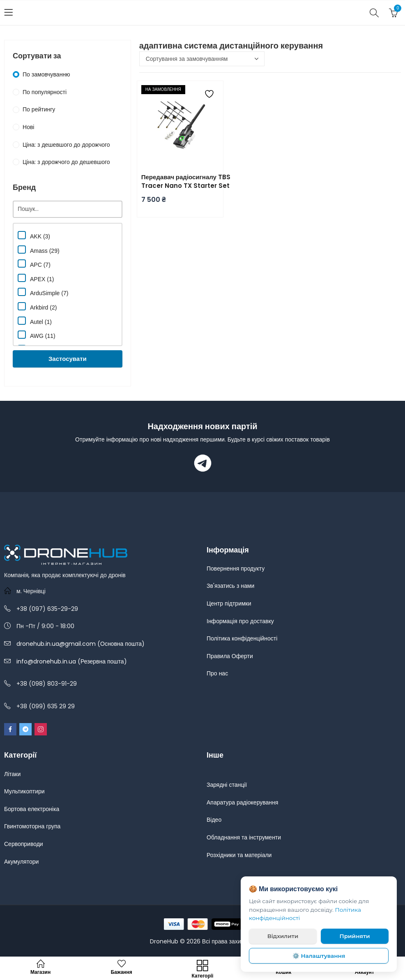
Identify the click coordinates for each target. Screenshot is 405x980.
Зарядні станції (227, 785)
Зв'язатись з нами (230, 586)
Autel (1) (35, 321)
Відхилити (283, 936)
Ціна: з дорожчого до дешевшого (66, 162)
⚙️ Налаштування (319, 956)
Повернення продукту (236, 569)
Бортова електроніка (32, 809)
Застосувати (68, 359)
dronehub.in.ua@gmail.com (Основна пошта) (81, 644)
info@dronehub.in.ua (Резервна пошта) (72, 661)
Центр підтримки (229, 603)
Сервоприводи (24, 844)
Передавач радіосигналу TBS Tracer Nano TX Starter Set (186, 181)
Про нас (217, 673)
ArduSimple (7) (43, 292)
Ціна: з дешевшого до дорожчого (66, 145)
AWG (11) (37, 335)
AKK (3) (34, 235)
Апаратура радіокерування (242, 802)
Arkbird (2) (37, 306)
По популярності (45, 92)
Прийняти (355, 936)
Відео (214, 820)
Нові (28, 127)
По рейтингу (39, 109)
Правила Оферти (230, 656)
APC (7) (34, 264)
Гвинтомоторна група (32, 826)
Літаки (12, 774)
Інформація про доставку (240, 621)
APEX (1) (36, 278)
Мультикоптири (24, 791)
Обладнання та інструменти (244, 837)
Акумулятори (21, 862)
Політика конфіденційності (242, 638)
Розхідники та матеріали (239, 855)
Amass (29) (39, 250)
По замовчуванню (46, 74)
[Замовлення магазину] (202, 59)
